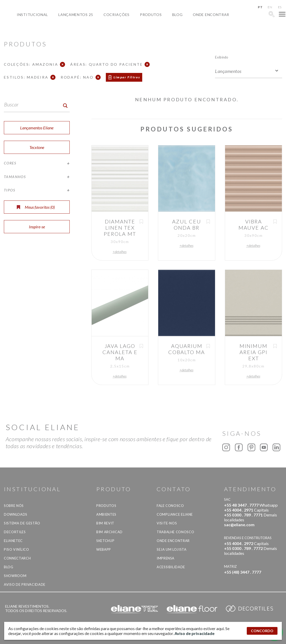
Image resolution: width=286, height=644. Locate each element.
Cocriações (117, 15)
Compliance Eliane (175, 514)
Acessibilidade (171, 567)
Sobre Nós (14, 506)
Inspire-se (37, 227)
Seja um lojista (172, 549)
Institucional (32, 15)
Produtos (151, 15)
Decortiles (15, 532)
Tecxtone (37, 147)
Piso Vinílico (16, 549)
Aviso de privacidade (25, 584)
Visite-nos (167, 523)
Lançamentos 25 (76, 15)
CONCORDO (262, 631)
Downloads (16, 514)
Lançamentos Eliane (37, 128)
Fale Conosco (170, 506)
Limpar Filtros (127, 77)
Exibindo (222, 57)
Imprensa (166, 558)
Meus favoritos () (36, 207)
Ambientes (106, 514)
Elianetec (13, 541)
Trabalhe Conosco (175, 532)
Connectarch (17, 558)
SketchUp (105, 541)
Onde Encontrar (211, 15)
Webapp (104, 549)
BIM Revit (105, 523)
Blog (177, 15)
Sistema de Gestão (22, 523)
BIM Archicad (109, 532)
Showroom (15, 576)
